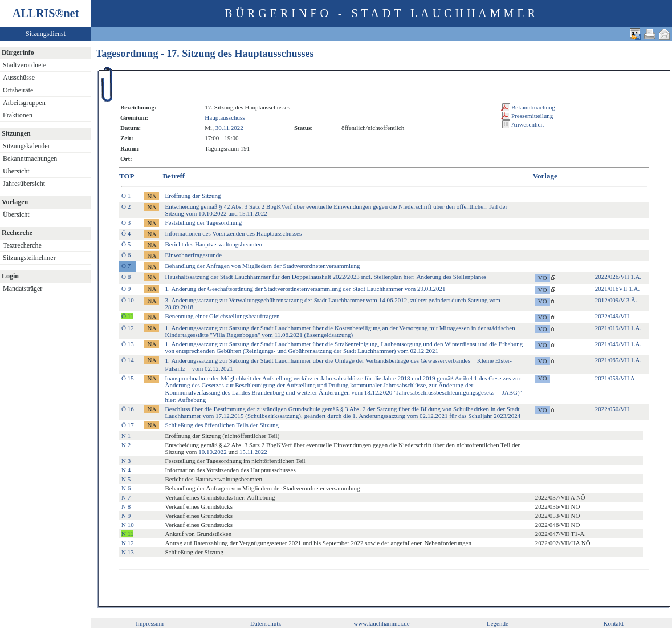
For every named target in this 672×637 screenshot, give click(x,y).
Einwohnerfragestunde (193, 255)
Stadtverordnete (25, 65)
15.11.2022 (253, 452)
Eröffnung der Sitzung (193, 196)
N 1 (126, 436)
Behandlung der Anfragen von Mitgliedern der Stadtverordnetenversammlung (262, 266)
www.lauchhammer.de (381, 623)
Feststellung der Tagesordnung (203, 222)
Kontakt (614, 623)
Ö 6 (126, 255)
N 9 (126, 516)
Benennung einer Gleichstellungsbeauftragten (222, 316)
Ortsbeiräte (18, 90)
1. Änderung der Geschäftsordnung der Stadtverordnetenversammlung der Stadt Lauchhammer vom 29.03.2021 (305, 289)
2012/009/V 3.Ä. (616, 300)
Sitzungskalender (27, 146)
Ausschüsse (19, 78)
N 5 (126, 479)
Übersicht (16, 171)
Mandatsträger (23, 289)
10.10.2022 (213, 452)
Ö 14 (128, 360)
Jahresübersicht (24, 184)
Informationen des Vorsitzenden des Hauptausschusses (233, 233)
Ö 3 (126, 222)
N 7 (126, 497)
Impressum (150, 623)
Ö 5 (126, 244)
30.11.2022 (229, 128)
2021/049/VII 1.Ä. (618, 344)
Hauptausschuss (225, 117)
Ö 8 (126, 277)
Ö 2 (126, 206)
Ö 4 (126, 233)
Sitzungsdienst (46, 34)
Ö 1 (126, 196)
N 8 (126, 506)
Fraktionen (18, 115)
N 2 (126, 445)
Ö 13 (128, 344)
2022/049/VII (612, 316)
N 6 (126, 488)
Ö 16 (128, 409)
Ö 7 (126, 266)
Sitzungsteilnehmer (29, 258)
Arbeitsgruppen (24, 103)
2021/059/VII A (615, 378)
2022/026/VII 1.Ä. (618, 277)
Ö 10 (128, 300)
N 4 (126, 470)
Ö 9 (126, 289)
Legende (498, 623)
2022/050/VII (612, 409)
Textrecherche (22, 245)
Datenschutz (266, 623)
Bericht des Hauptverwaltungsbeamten (213, 244)
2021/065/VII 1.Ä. (618, 360)
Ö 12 (128, 328)
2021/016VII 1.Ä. (618, 289)
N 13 (128, 552)
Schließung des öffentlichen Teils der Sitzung (222, 425)
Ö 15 (128, 378)
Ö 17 (128, 425)
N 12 (128, 543)
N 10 (128, 525)
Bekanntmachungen (30, 159)
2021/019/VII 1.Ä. (618, 328)
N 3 (126, 461)
